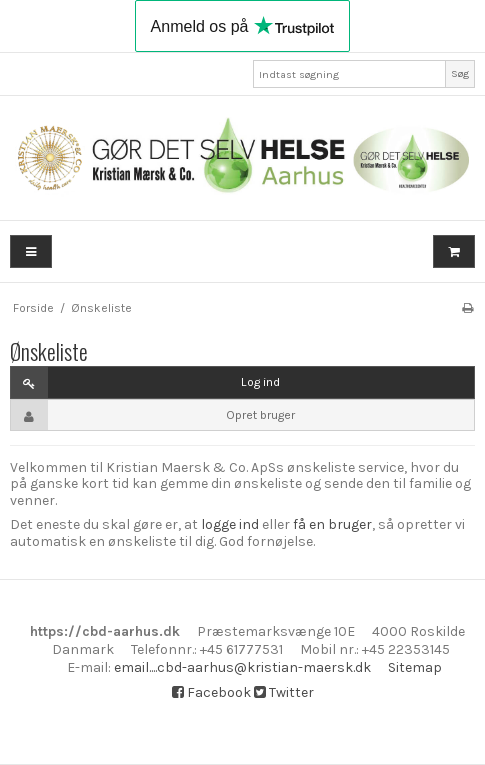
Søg (460, 73)
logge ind (230, 524)
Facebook (211, 692)
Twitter (284, 692)
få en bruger (332, 524)
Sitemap (415, 667)
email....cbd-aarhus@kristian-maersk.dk (242, 667)
